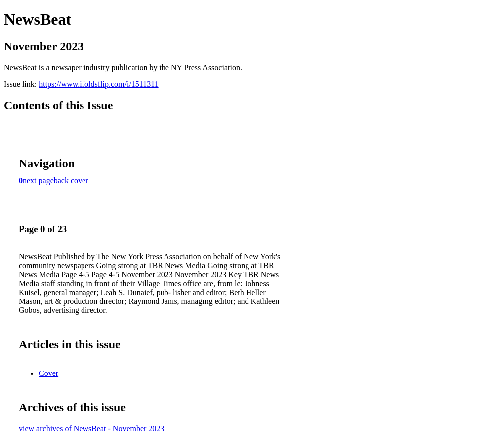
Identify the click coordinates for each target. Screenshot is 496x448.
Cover (48, 373)
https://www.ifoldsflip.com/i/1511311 (98, 84)
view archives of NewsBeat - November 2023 (91, 428)
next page (38, 181)
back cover (71, 181)
